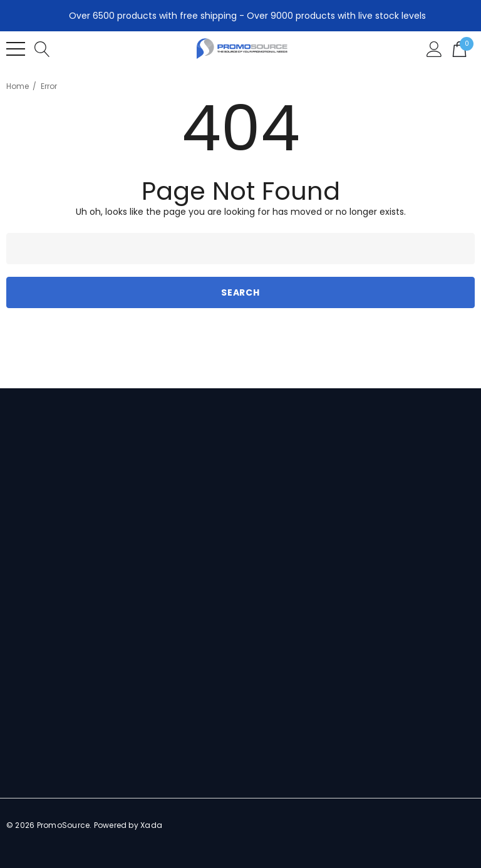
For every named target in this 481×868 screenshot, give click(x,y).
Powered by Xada (128, 825)
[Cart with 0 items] (459, 49)
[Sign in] (434, 49)
